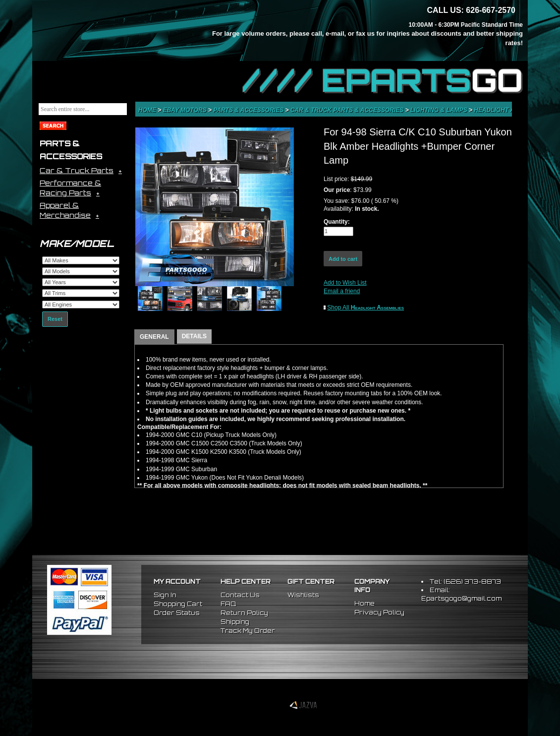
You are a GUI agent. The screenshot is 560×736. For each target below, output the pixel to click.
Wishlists (303, 595)
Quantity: (337, 222)
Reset (55, 319)
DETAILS (194, 336)
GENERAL (154, 337)
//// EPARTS (383, 80)
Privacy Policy (379, 612)
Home (148, 110)
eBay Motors (186, 110)
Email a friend (342, 291)
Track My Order (248, 631)
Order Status (177, 613)
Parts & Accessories (249, 110)
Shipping (235, 622)
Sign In (165, 595)
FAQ (228, 604)
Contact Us (240, 595)
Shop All (365, 307)
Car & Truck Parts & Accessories (348, 110)
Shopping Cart (178, 604)
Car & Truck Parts (77, 170)
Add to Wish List (345, 283)
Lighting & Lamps (440, 110)
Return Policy (244, 613)
